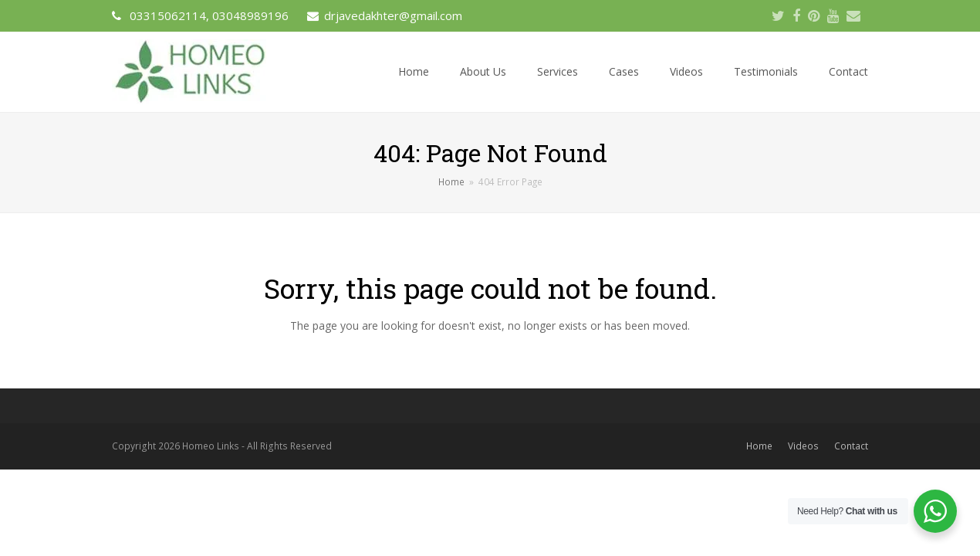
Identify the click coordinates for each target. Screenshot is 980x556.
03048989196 (250, 15)
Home (759, 446)
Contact (851, 446)
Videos (803, 446)
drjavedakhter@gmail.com (393, 15)
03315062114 (168, 15)
